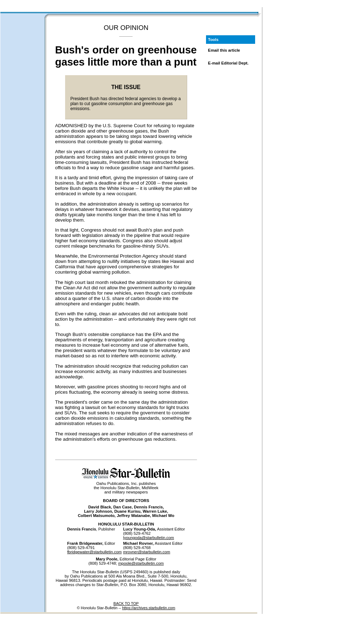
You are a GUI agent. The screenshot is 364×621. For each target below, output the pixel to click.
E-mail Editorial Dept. (228, 63)
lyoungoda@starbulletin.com (149, 538)
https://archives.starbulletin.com (149, 608)
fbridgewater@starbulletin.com (94, 552)
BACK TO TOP (126, 604)
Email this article (224, 50)
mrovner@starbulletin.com (147, 552)
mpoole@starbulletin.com (141, 563)
